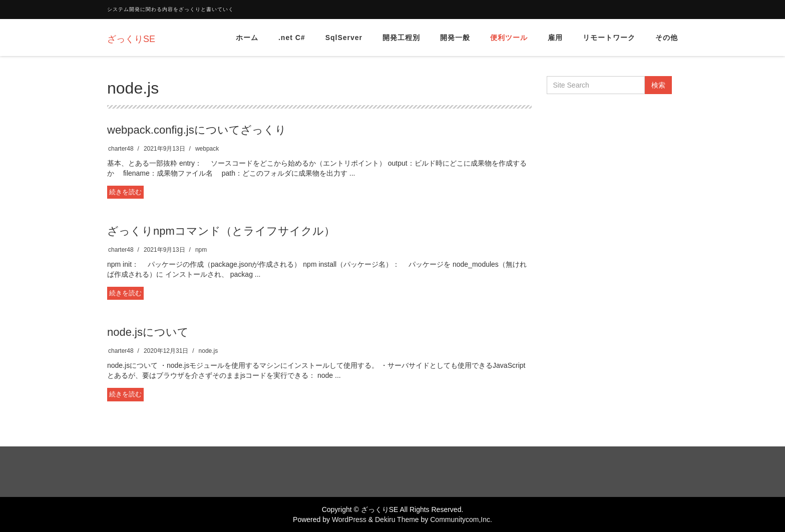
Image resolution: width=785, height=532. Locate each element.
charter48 (121, 149)
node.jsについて (148, 332)
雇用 (555, 38)
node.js (209, 351)
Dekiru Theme (397, 519)
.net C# (292, 38)
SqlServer (344, 38)
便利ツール (509, 38)
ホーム (247, 38)
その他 (667, 38)
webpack (207, 149)
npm (201, 250)
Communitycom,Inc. (461, 519)
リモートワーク (609, 38)
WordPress (349, 519)
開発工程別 (401, 38)
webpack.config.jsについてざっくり (197, 130)
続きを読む (125, 192)
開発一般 (455, 38)
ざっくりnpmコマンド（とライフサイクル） (221, 231)
